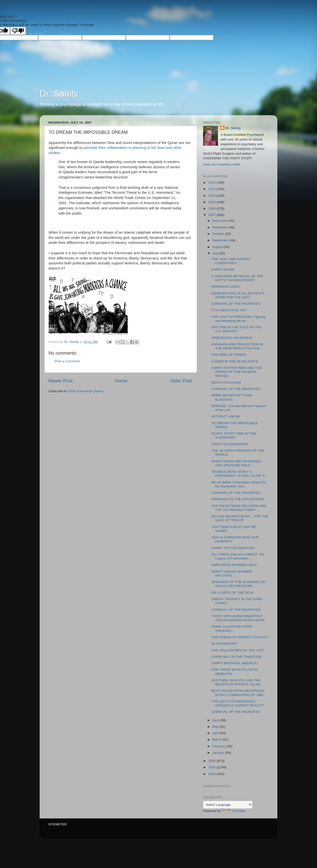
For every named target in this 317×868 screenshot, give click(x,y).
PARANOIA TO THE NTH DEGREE (238, 499)
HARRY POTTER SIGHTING (233, 548)
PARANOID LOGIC (226, 287)
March (217, 740)
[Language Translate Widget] (228, 805)
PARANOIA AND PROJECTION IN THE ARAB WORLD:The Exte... (237, 346)
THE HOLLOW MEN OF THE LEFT (238, 650)
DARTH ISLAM (223, 269)
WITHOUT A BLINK (226, 416)
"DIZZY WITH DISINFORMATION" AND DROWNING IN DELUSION (238, 618)
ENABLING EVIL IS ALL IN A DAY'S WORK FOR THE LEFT (238, 295)
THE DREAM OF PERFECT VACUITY (240, 637)
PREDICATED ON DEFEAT (232, 338)
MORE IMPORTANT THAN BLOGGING (232, 397)
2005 (212, 767)
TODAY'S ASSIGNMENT (230, 444)
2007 (212, 215)
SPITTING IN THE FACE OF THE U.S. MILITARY (237, 329)
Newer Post (60, 381)
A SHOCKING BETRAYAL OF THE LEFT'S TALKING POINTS (237, 278)
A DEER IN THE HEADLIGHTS (235, 361)
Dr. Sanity (59, 94)
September (221, 240)
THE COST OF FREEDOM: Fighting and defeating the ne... (238, 319)
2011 (212, 189)
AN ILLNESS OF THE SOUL (233, 593)
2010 (212, 196)
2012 (212, 182)
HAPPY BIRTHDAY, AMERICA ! (235, 663)
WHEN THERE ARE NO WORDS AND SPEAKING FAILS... (236, 463)
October (219, 234)
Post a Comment (67, 361)
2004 (212, 774)
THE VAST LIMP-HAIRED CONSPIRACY (231, 261)
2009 (212, 202)
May (216, 727)
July (216, 253)
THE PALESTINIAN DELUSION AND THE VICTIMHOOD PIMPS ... (239, 508)
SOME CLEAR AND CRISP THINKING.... (232, 629)
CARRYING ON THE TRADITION (237, 657)
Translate (234, 811)
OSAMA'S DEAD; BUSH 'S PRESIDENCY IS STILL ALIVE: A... (240, 474)
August (218, 247)
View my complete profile (222, 164)
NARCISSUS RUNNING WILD (234, 565)
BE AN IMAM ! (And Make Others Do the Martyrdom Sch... (239, 484)
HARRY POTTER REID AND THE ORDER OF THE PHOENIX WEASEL (237, 372)
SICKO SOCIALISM (226, 382)
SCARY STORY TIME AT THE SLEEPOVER (234, 435)
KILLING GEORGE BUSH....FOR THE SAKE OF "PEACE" (240, 518)
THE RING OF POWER (229, 355)
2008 (212, 209)
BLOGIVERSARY (225, 644)
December (220, 221)
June (216, 720)
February (219, 746)
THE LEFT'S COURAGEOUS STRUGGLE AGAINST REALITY (238, 703)
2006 (212, 761)
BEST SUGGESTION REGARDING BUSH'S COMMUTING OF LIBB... (239, 693)
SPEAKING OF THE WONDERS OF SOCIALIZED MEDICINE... (239, 584)
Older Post (181, 381)
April (216, 733)
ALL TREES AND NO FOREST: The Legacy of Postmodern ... (238, 556)
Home (121, 381)
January (219, 753)
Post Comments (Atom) (86, 391)
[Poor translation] (18, 31)
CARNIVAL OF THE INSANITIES (236, 304)
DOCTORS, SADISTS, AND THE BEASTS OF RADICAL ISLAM (236, 682)
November (220, 227)
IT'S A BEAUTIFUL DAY (229, 310)
